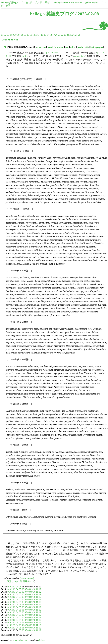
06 (17, 35)
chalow (42, 640)
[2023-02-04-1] (53, 53)
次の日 (39, 2)
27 (76, 35)
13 (36, 35)
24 (68, 35)
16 (45, 35)
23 (65, 35)
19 (53, 35)
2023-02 (78, 2)
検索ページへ (91, 2)
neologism (41, 47)
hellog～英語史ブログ (12, 2)
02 (5, 35)
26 (73, 35)
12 (33, 35)
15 (42, 35)
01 (2, 35)
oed (67, 47)
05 (14, 35)
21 (59, 35)
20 (56, 35)
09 (25, 35)
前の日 (29, 2)
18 (51, 35)
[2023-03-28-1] (27, 578)
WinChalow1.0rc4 (21, 640)
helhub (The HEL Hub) (63, 2)
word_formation (56, 47)
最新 (47, 2)
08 (22, 35)
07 (19, 35)
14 (39, 35)
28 (79, 35)
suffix (73, 47)
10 (28, 35)
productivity (83, 47)
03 (8, 35)
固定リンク (13, 581)
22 (62, 35)
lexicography (97, 47)
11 (31, 35)
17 (48, 35)
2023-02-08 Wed (10, 40)
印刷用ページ (27, 581)
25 (71, 35)
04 (11, 35)
